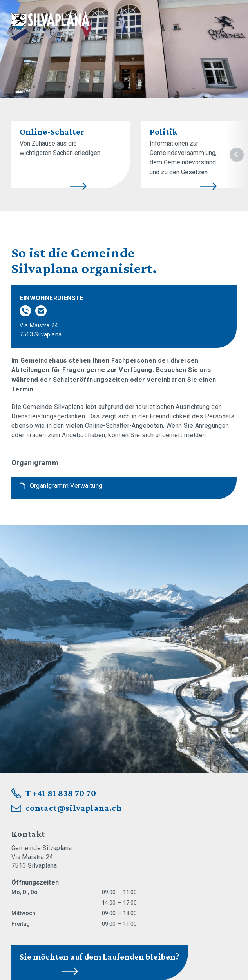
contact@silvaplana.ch (74, 808)
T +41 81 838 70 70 (61, 793)
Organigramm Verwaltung (66, 486)
